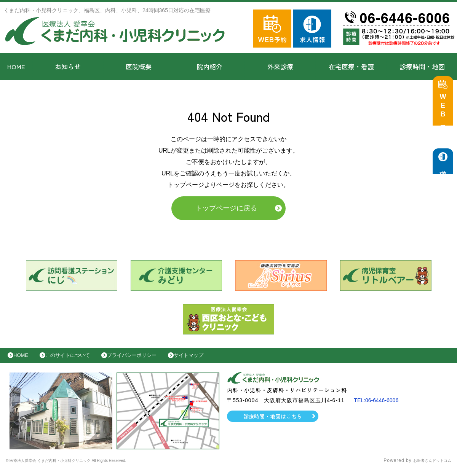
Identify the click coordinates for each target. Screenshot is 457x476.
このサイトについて (77, 359)
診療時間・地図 (422, 66)
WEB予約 (445, 111)
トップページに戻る (226, 210)
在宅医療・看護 (351, 66)
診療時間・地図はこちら (273, 422)
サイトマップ (216, 359)
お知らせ (68, 66)
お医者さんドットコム (427, 466)
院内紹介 (209, 66)
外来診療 (280, 66)
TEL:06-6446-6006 (379, 406)
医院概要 (139, 66)
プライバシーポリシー (151, 359)
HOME (16, 66)
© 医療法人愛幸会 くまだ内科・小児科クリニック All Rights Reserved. (87, 466)
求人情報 (445, 171)
